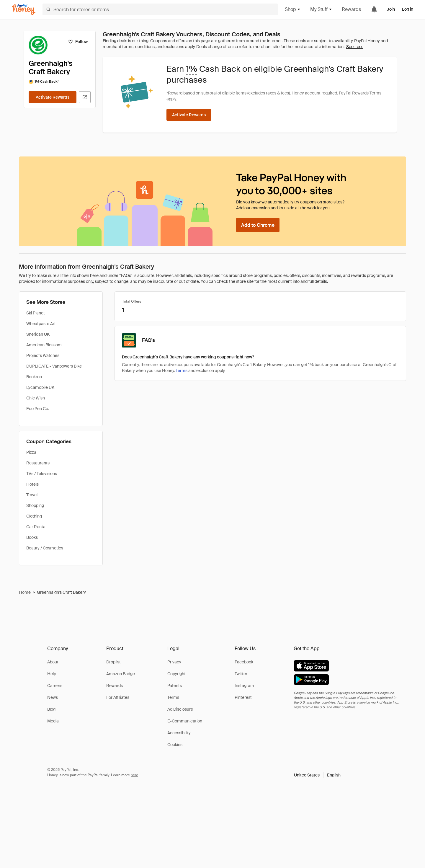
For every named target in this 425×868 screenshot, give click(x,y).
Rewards (351, 9)
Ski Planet (36, 313)
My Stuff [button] (321, 9)
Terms (182, 371)
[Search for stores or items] (160, 9)
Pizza (31, 452)
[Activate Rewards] (53, 97)
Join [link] (391, 9)
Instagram (244, 686)
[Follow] (78, 42)
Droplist (113, 662)
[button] (317, 775)
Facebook (244, 662)
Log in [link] (408, 9)
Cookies (175, 745)
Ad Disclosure (180, 709)
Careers (55, 686)
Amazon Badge (121, 674)
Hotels (32, 484)
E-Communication (185, 721)
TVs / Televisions (42, 474)
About (53, 662)
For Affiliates (118, 697)
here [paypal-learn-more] (134, 775)
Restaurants (38, 463)
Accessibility (179, 733)
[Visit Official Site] (85, 97)
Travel (32, 495)
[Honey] (24, 10)
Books (32, 537)
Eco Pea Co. (38, 409)
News (53, 697)
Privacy (174, 662)
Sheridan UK (38, 334)
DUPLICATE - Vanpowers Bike (54, 366)
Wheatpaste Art (41, 324)
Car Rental (36, 527)
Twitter (241, 674)
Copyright (176, 674)
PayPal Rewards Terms (360, 93)
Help (52, 674)
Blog (51, 709)
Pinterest (243, 697)
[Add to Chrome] (258, 225)
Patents (175, 686)
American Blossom (44, 345)
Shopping (35, 505)
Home (25, 592)
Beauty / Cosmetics (45, 548)
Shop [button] (293, 9)
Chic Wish (36, 398)
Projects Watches (43, 355)
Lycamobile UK (40, 387)
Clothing (34, 516)
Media (53, 721)
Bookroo (34, 377)
